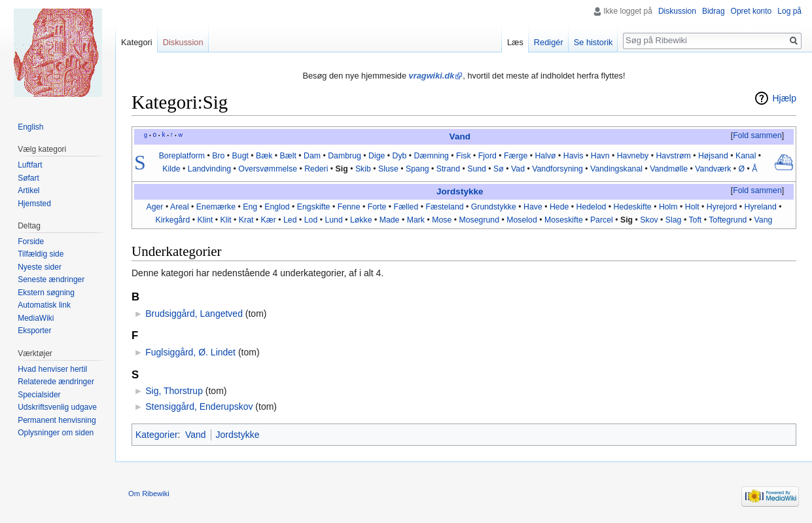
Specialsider (39, 395)
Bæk (264, 156)
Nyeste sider (40, 267)
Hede (559, 207)
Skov (649, 220)
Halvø (545, 156)
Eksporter (34, 331)
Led (290, 220)
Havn (600, 156)
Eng (250, 207)
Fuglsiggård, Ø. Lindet (190, 352)
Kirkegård (173, 220)
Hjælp (784, 98)
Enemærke (216, 207)
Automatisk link (44, 305)
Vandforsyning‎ (557, 169)
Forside (31, 242)
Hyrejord (722, 207)
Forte (377, 207)
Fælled (406, 207)
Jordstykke (460, 191)
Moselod (522, 220)
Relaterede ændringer (56, 382)
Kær (269, 220)
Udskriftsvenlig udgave (57, 407)
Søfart (28, 178)
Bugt (240, 156)
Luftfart (30, 165)
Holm (668, 207)
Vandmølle (669, 169)
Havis (574, 156)
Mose (442, 220)
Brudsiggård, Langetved (194, 314)
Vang (764, 220)
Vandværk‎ (713, 169)
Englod (277, 207)
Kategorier (157, 435)
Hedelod (591, 207)
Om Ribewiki (149, 494)
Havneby (633, 156)
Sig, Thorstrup (174, 391)
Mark (416, 220)
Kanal (746, 156)
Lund (333, 220)
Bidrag (714, 11)
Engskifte (314, 207)
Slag (674, 220)
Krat (246, 220)
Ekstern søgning (46, 293)
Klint (205, 220)
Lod (311, 220)
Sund (477, 169)
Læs (515, 42)
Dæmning (432, 156)
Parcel (602, 220)
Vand (460, 136)
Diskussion (677, 11)
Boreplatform (182, 156)
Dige (377, 156)
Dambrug (344, 156)
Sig (342, 169)
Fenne (349, 207)
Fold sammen (757, 135)
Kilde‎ (171, 169)
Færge (516, 156)
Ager (154, 207)
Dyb (400, 156)
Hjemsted (34, 204)
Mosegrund (479, 220)
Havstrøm (673, 156)
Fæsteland (444, 207)
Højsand (713, 156)
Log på (789, 11)
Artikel (28, 190)
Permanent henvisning (57, 420)
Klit (226, 220)
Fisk (464, 156)
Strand (448, 169)
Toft (695, 220)
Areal (180, 207)
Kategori (137, 42)
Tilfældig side (41, 254)
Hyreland (761, 207)
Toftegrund (728, 220)
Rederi (316, 169)
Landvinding (209, 169)
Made (390, 220)
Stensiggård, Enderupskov (199, 406)
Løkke (361, 220)
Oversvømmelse (268, 169)
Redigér (549, 42)
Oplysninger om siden (56, 433)
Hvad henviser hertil (52, 369)
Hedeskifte (633, 207)
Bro (218, 156)
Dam (312, 156)
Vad (518, 169)
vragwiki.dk (432, 76)
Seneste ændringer (51, 280)
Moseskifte (564, 220)
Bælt (288, 156)
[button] (757, 136)
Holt (692, 207)
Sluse (388, 169)
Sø (499, 169)
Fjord (487, 156)
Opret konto (751, 11)
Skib (363, 169)
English (30, 127)
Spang (417, 169)
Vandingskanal (616, 169)
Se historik (593, 42)
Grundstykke (494, 207)
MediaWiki (36, 318)
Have (533, 207)
